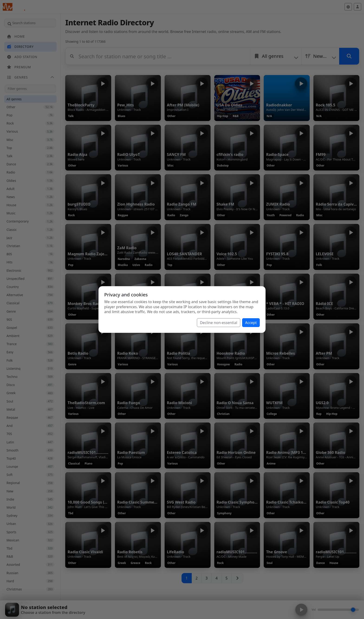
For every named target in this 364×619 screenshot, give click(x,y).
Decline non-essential (219, 323)
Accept (251, 323)
